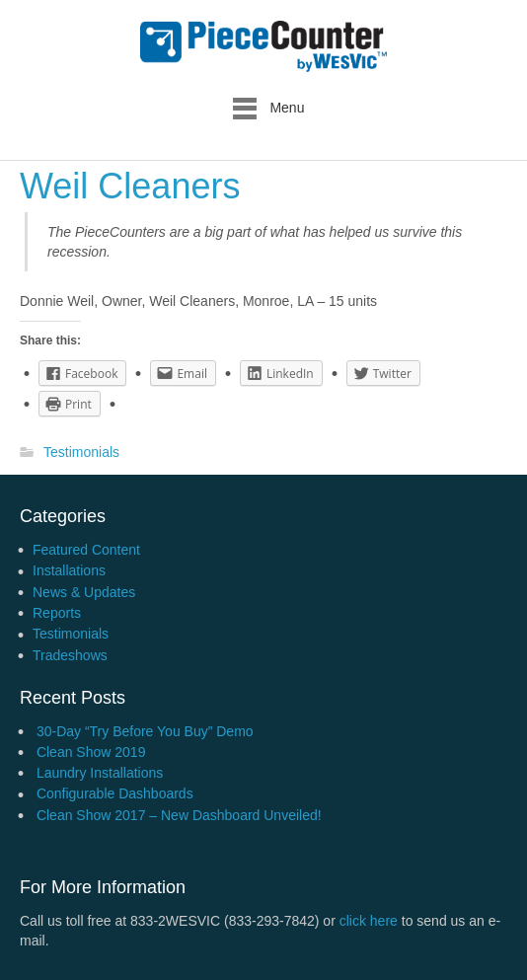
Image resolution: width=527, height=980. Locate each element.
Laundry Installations (100, 773)
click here (369, 921)
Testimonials (81, 453)
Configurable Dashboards (115, 793)
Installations (69, 570)
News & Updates (84, 592)
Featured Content (86, 550)
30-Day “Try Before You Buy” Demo (145, 731)
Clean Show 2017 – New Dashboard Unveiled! (179, 815)
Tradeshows (70, 655)
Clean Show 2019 (91, 752)
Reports (57, 613)
